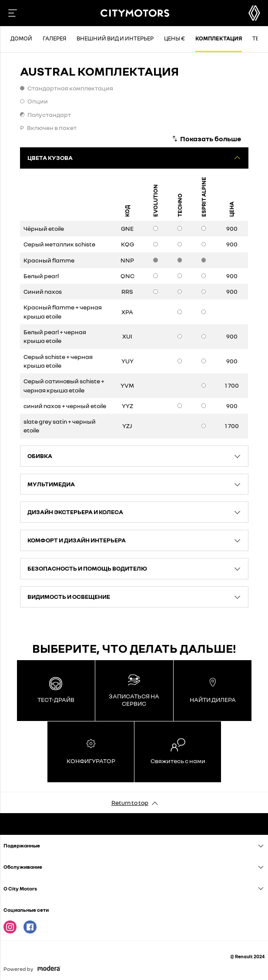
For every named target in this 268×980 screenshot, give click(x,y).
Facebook (30, 927)
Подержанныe (22, 845)
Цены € (174, 38)
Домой (21, 38)
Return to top (130, 802)
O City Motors (20, 889)
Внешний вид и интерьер (115, 38)
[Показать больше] (206, 139)
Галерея (54, 38)
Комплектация (219, 38)
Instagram (10, 927)
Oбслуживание (23, 867)
